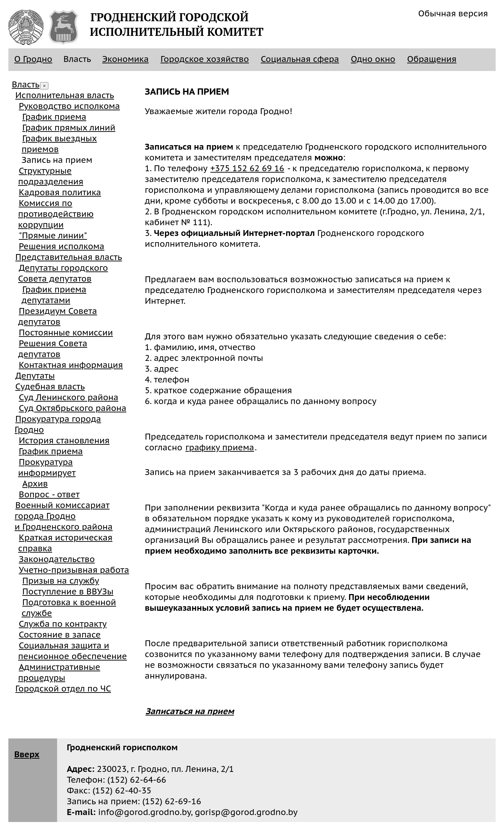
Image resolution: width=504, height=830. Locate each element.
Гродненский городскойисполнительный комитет (177, 24)
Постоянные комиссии (66, 333)
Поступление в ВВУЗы (68, 591)
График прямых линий (69, 128)
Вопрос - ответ (49, 494)
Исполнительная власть (65, 95)
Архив (35, 484)
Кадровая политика (60, 192)
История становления (64, 440)
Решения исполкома (62, 246)
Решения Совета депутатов (53, 349)
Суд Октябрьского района (73, 408)
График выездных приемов (59, 144)
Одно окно (373, 59)
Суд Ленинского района (69, 397)
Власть (26, 84)
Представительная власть (69, 257)
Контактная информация (71, 365)
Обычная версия (453, 13)
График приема (54, 117)
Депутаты (35, 376)
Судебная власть (50, 386)
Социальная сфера (300, 59)
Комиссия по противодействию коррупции (56, 214)
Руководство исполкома (69, 106)
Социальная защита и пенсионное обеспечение (73, 651)
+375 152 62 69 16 (247, 168)
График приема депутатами (54, 295)
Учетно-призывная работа (74, 570)
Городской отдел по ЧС (63, 689)
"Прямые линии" (53, 235)
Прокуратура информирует (47, 467)
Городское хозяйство (205, 59)
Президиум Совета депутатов (58, 316)
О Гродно (33, 59)
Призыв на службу (61, 581)
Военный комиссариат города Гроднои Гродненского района (64, 516)
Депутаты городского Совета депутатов (63, 273)
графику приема (220, 447)
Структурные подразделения (51, 176)
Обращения (432, 59)
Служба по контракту (63, 624)
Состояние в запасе (60, 635)
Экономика (126, 59)
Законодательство (57, 559)
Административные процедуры (59, 672)
